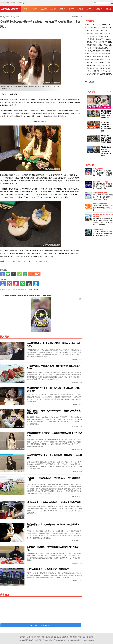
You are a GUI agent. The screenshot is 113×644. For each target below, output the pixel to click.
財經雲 (10, 9)
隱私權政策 (73, 637)
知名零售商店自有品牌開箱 (100, 204)
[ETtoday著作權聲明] (32, 289)
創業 (29, 261)
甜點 (24, 261)
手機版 (13, 1)
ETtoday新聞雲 (5, 1)
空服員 (13, 261)
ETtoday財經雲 (90, 82)
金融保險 (53, 9)
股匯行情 (62, 9)
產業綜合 (90, 9)
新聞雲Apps (21, 1)
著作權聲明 (82, 637)
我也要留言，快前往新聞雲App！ (41, 625)
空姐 (7, 261)
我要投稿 (23, 637)
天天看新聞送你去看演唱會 (100, 193)
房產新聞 (99, 9)
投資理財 (25, 9)
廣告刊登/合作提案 (48, 637)
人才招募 (30, 637)
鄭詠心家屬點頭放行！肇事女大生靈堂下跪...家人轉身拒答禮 (106, 114)
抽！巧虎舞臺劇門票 (98, 169)
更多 (109, 92)
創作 (45, 261)
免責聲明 (90, 637)
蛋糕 (19, 261)
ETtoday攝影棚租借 (98, 229)
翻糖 (40, 261)
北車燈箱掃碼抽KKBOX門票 (100, 182)
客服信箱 (58, 637)
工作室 (35, 261)
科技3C (71, 9)
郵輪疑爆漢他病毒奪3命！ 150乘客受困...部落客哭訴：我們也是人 (106, 151)
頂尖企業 (44, 9)
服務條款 (65, 637)
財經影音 (81, 9)
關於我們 (37, 637)
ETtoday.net (61, 640)
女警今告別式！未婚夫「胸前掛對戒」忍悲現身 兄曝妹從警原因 (106, 139)
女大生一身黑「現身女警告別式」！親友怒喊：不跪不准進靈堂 (106, 127)
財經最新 (35, 9)
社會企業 (108, 9)
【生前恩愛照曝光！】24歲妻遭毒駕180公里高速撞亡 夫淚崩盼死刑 (27, 296)
